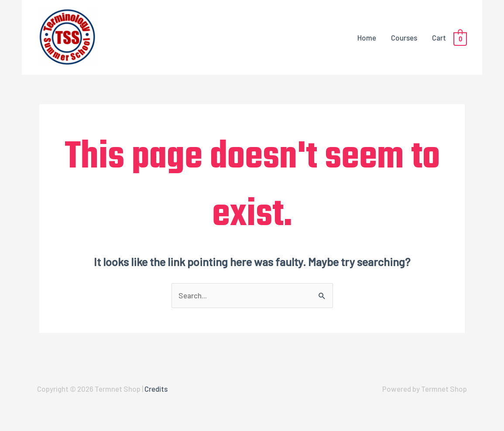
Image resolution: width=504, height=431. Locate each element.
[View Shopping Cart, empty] (460, 38)
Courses (404, 38)
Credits (156, 389)
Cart (439, 38)
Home (367, 38)
